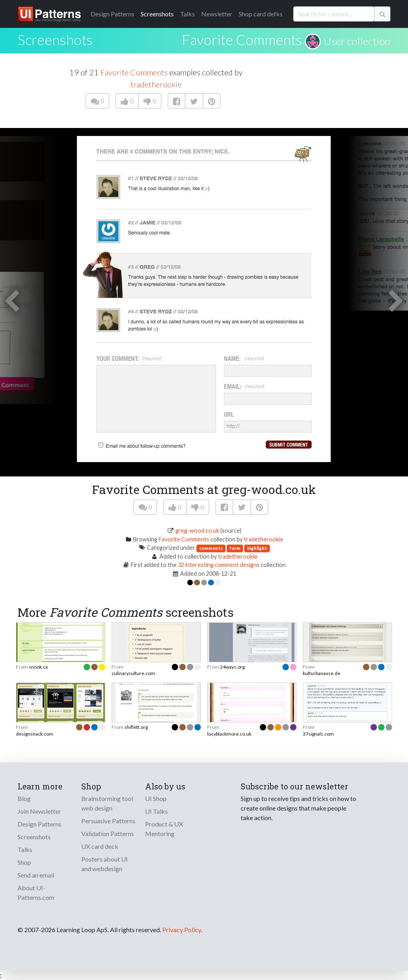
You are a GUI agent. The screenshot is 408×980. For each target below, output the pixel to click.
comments (211, 548)
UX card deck (100, 846)
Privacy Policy (181, 930)
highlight (257, 548)
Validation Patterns (108, 833)
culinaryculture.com (133, 673)
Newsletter (217, 14)
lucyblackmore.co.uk (229, 734)
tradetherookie (156, 84)
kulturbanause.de (322, 673)
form (235, 548)
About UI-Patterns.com (36, 892)
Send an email (36, 875)
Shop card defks (261, 14)
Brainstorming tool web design (107, 803)
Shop (24, 862)
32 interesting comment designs (219, 565)
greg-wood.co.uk (197, 530)
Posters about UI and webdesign (105, 864)
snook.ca (38, 667)
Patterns (112, 14)
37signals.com (318, 734)
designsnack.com (35, 734)
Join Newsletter (39, 811)
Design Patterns (39, 824)
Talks (187, 14)
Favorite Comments (242, 39)
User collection (357, 41)
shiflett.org (136, 727)
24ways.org (232, 667)
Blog (24, 798)
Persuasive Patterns (108, 821)
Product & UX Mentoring (164, 829)
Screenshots (157, 14)
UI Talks (156, 811)
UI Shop (156, 798)
